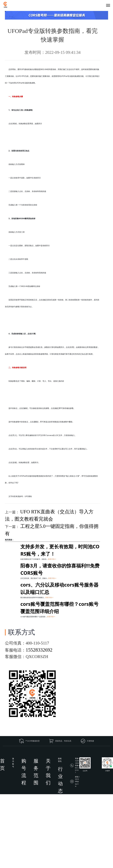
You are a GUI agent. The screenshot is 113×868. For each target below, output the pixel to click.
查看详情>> (52, 559)
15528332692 (39, 650)
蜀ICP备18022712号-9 (65, 864)
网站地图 (98, 864)
